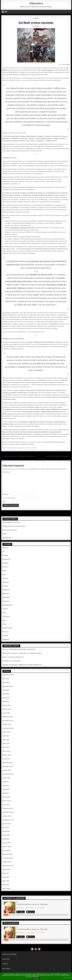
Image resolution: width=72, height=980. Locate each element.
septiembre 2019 (8, 866)
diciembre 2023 (8, 686)
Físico (4, 571)
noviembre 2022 (8, 721)
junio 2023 (6, 694)
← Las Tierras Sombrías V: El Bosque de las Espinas (18, 456)
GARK (4, 534)
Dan (4, 649)
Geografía (6, 582)
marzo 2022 (6, 751)
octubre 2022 (7, 724)
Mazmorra (6, 590)
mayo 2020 (6, 835)
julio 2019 (6, 873)
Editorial (5, 563)
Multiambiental (7, 605)
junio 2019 (6, 877)
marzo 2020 (6, 843)
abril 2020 (6, 839)
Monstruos (6, 601)
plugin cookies (67, 978)
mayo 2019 (6, 881)
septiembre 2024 (8, 675)
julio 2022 (6, 736)
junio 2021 (6, 786)
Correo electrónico (9, 498)
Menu (6, 12)
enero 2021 (6, 805)
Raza (4, 620)
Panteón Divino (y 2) (35, 665)
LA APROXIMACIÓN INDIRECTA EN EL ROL (21, 649)
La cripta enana (16, 661)
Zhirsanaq (6, 639)
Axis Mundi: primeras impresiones (36, 23)
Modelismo (6, 597)
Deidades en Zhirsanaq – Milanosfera (15, 665)
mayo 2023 (6, 698)
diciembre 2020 (8, 808)
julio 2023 (6, 690)
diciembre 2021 (8, 763)
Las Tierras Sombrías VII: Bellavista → (58, 456)
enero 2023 (6, 713)
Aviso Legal (6, 959)
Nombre (6, 494)
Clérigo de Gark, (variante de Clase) (14, 526)
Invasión (5, 586)
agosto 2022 (6, 732)
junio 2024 (6, 682)
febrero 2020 (7, 847)
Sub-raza (5, 632)
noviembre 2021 (8, 766)
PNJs (4, 613)
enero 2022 (6, 759)
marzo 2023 (6, 705)
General (5, 578)
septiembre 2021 (8, 774)
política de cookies (56, 975)
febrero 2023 (7, 709)
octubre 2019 (7, 862)
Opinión (36, 18)
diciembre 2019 (8, 854)
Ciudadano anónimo (35, 653)
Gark (4, 574)
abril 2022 (6, 747)
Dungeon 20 (6, 559)
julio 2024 (6, 679)
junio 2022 (6, 740)
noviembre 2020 (8, 812)
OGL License (6, 969)
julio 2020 (6, 827)
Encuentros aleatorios (10, 530)
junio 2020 (6, 831)
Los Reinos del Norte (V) (16, 657)
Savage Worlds (7, 628)
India (4, 657)
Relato (5, 624)
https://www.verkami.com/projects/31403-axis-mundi (19, 448)
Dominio (5, 555)
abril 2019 (6, 885)
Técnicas (5, 636)
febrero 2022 (7, 755)
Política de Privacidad (9, 954)
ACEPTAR (36, 979)
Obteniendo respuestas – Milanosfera (15, 653)
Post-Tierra (6, 616)
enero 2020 (6, 850)
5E (3, 552)
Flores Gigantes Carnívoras (11, 522)
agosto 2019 (6, 869)
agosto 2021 (6, 778)
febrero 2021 (7, 801)
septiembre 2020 (8, 820)
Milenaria (6, 594)
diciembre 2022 (8, 717)
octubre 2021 (7, 770)
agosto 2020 (7, 824)
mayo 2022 (6, 744)
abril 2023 (6, 701)
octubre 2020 (7, 816)
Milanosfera (36, 3)
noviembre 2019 (8, 858)
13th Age (5, 548)
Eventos (5, 567)
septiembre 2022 (8, 728)
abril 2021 (6, 793)
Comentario (7, 472)
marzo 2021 (6, 797)
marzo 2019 (6, 889)
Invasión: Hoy (7, 538)
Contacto (5, 964)
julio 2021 (6, 782)
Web (4, 502)
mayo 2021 (6, 789)
